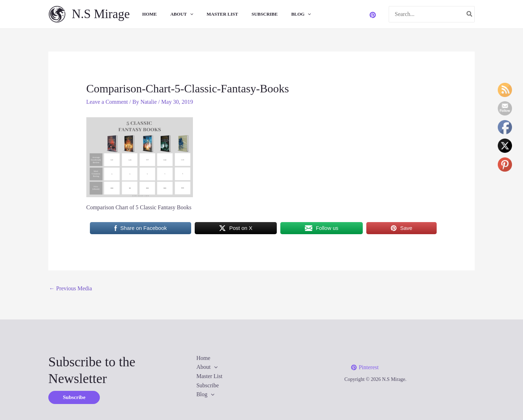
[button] (74, 397)
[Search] (470, 14)
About (174, 14)
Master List (213, 14)
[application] (183, 14)
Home (144, 14)
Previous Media (71, 288)
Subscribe (253, 14)
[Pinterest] (373, 15)
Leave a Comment (107, 102)
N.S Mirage (101, 14)
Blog (287, 14)
